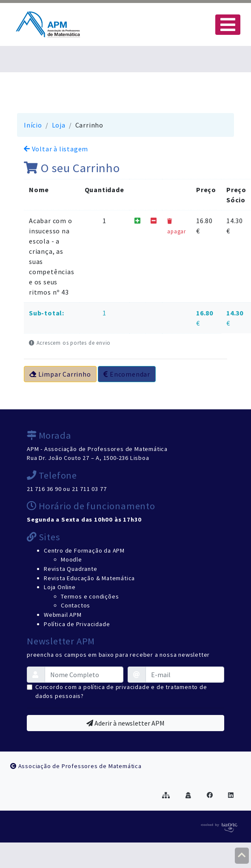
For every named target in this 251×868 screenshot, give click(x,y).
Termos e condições (90, 596)
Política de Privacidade (77, 624)
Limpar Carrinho (60, 374)
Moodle (71, 559)
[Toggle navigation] (228, 25)
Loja (59, 125)
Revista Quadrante (71, 569)
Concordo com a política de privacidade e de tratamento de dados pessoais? (121, 692)
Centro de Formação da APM (84, 550)
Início (33, 125)
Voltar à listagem (56, 149)
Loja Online (60, 587)
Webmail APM (63, 615)
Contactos (76, 605)
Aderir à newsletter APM (125, 723)
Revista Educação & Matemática (89, 578)
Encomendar (127, 374)
